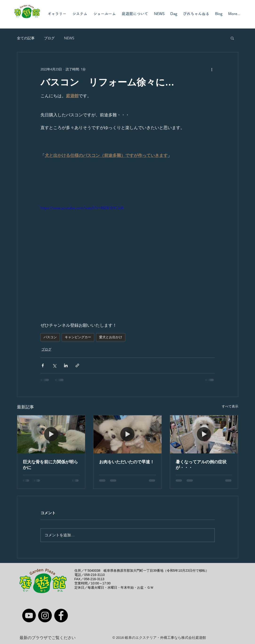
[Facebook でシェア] (43, 365)
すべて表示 (230, 406)
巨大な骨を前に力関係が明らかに (50, 465)
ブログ (49, 38)
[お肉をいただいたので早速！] (127, 434)
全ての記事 (26, 38)
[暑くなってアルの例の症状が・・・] (204, 434)
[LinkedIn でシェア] (66, 365)
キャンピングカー (78, 337)
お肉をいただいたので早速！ (127, 462)
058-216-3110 (95, 575)
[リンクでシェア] (77, 365)
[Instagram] (45, 615)
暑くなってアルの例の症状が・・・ (201, 465)
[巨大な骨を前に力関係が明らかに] (51, 434)
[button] (232, 38)
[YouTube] (29, 615)
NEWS (69, 38)
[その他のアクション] (212, 69)
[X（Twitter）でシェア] (54, 365)
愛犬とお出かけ (111, 337)
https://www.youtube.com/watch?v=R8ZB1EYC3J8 (82, 208)
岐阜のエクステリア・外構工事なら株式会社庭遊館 (165, 638)
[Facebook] (61, 615)
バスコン (50, 337)
